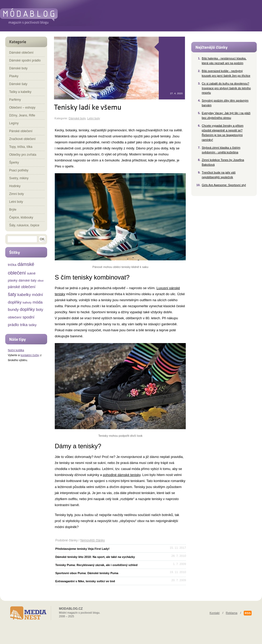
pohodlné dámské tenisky (122, 475)
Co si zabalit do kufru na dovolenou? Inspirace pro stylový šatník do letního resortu (226, 88)
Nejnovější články (92, 540)
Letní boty (94, 118)
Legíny (14, 123)
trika (24, 325)
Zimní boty (17, 194)
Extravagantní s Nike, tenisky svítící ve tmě (85, 581)
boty (39, 310)
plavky (13, 280)
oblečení (15, 317)
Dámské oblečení (21, 53)
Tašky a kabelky (20, 92)
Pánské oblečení (21, 131)
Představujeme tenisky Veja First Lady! (82, 549)
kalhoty (27, 303)
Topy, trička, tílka (21, 147)
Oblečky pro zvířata (23, 155)
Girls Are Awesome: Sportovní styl (224, 185)
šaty (12, 294)
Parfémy (15, 100)
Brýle (13, 210)
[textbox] (22, 239)
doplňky (28, 309)
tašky (32, 325)
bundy (13, 309)
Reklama (232, 613)
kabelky (24, 295)
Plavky (14, 76)
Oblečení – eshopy (22, 108)
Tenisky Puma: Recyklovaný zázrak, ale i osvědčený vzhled (96, 565)
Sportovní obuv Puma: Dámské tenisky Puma (87, 573)
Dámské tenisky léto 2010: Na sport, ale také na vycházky (95, 557)
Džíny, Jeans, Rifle (22, 115)
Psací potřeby (19, 170)
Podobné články (66, 540)
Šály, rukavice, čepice (24, 225)
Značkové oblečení (22, 139)
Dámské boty (77, 118)
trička (12, 265)
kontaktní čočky (30, 355)
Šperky (14, 163)
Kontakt (215, 613)
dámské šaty (28, 281)
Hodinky (15, 186)
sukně (31, 273)
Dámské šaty (18, 84)
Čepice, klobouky (21, 217)
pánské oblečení (22, 287)
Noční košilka (16, 350)
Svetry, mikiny (19, 178)
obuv (40, 281)
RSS (248, 613)
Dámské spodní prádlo (25, 60)
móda (38, 302)
